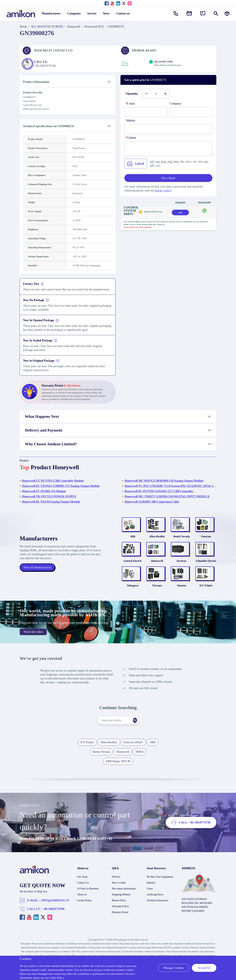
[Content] (168, 149)
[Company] (191, 112)
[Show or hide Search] (216, 14)
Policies (116, 889)
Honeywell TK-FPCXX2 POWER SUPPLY (49, 496)
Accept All (204, 968)
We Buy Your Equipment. (160, 889)
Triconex (157, 597)
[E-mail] (146, 112)
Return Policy (119, 912)
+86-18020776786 (54, 921)
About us (82, 906)
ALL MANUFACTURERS (47, 27)
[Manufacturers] (227, 14)
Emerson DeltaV (133, 754)
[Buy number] (156, 94)
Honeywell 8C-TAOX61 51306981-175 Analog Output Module (61, 486)
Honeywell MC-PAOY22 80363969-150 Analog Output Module (164, 481)
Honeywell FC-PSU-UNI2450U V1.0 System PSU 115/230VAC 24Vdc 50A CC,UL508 (170, 486)
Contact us (123, 13)
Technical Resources (157, 912)
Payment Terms (120, 924)
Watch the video (33, 644)
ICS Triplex (206, 597)
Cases (150, 901)
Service (92, 13)
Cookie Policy (84, 912)
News (106, 13)
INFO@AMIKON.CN (55, 912)
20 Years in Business (88, 901)
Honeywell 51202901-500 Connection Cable (152, 502)
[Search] (140, 732)
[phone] (168, 129)
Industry (151, 895)
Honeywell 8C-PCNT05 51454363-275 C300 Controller (159, 491)
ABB (133, 540)
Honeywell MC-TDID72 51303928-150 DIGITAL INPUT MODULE (167, 496)
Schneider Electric (206, 569)
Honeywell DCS (94, 27)
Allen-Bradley (157, 540)
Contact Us (83, 895)
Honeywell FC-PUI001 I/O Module (44, 491)
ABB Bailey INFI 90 (118, 773)
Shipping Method (121, 906)
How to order (119, 895)
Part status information (124, 901)
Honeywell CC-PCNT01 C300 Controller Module (53, 481)
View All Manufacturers (38, 573)
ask (180, 212)
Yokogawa (133, 597)
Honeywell (74, 27)
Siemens (182, 597)
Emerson (206, 540)
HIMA (139, 764)
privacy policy (163, 190)
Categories (74, 13)
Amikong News (155, 906)
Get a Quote (168, 178)
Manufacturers (51, 13)
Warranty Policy (120, 918)
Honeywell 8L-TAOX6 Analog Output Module (51, 502)
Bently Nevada (182, 540)
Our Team (82, 889)
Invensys (182, 569)
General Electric (133, 569)
